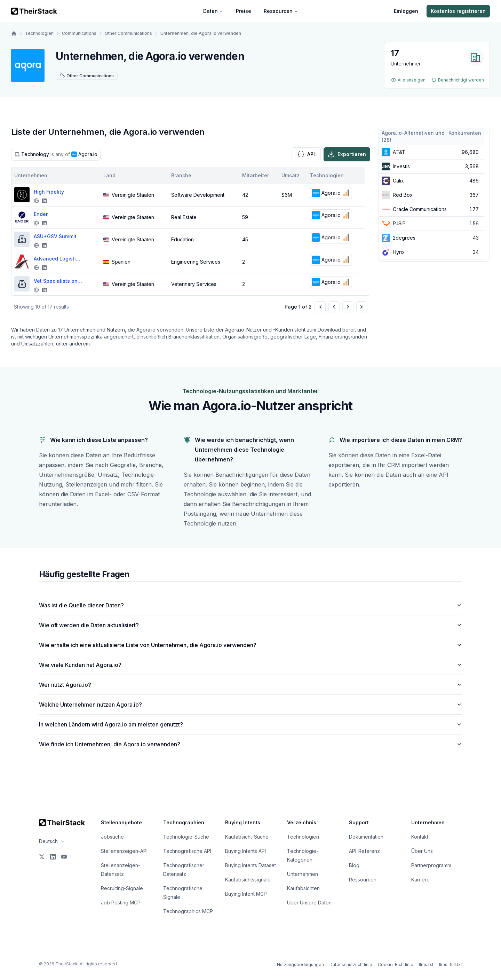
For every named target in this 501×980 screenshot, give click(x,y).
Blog (354, 865)
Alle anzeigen (408, 80)
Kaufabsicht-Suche (247, 837)
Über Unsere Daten (309, 903)
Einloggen (406, 11)
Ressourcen (281, 11)
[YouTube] (64, 857)
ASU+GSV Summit (55, 236)
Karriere (420, 880)
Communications (79, 33)
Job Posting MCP (121, 903)
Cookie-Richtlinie (396, 965)
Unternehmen (303, 874)
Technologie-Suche (186, 837)
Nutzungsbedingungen (300, 965)
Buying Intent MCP (246, 894)
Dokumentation (366, 837)
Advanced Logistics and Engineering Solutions (58, 259)
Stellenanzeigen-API (124, 851)
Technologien (39, 33)
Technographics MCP (188, 911)
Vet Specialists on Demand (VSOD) (58, 281)
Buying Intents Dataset (250, 865)
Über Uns (422, 851)
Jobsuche (112, 837)
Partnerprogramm (431, 865)
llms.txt (426, 965)
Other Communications (128, 33)
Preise (244, 11)
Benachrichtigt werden (458, 80)
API (306, 154)
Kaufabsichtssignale (248, 880)
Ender (41, 214)
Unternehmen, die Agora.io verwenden (201, 33)
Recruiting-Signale (122, 888)
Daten (213, 11)
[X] (42, 857)
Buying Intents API (245, 851)
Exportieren (347, 154)
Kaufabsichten (303, 888)
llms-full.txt (451, 965)
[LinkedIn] (53, 857)
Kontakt (420, 837)
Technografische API (187, 851)
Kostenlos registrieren (458, 11)
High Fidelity (49, 192)
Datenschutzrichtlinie (351, 965)
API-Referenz (364, 851)
